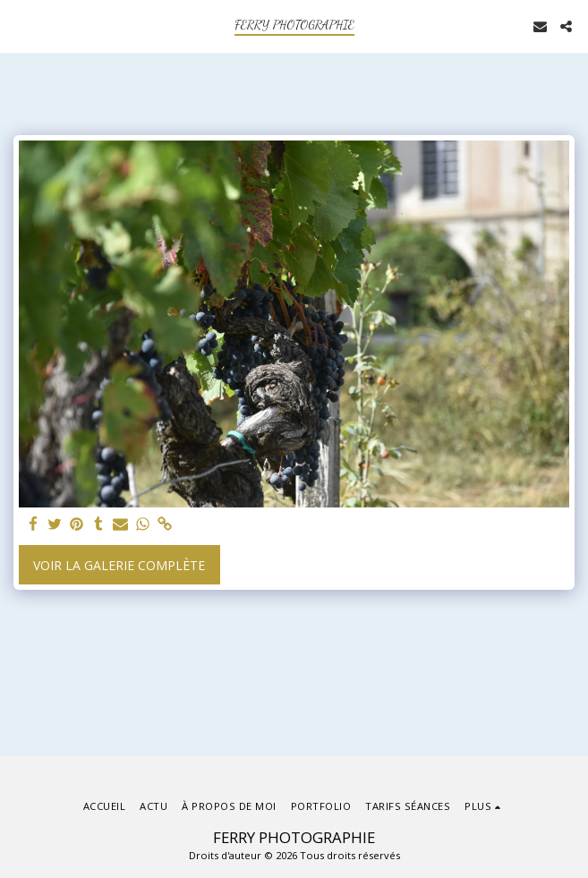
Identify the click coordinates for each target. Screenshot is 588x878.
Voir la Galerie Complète (119, 565)
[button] (20, 26)
